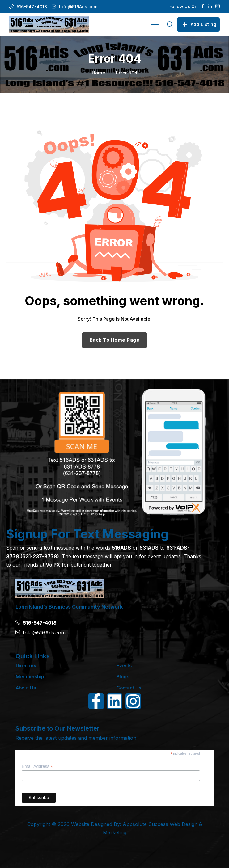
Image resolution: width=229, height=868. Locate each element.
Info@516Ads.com (78, 7)
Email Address (37, 767)
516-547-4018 (32, 7)
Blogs (123, 677)
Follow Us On (183, 6)
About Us (26, 688)
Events (124, 666)
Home (98, 73)
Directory (26, 666)
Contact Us (129, 688)
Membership (30, 677)
